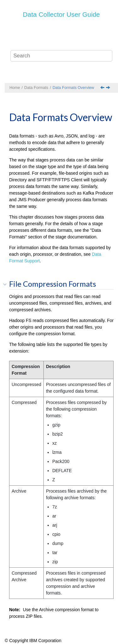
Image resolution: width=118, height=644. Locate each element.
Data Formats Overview (73, 88)
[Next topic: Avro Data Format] (109, 88)
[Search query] (61, 56)
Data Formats (36, 88)
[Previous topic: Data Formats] (103, 88)
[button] (7, 284)
